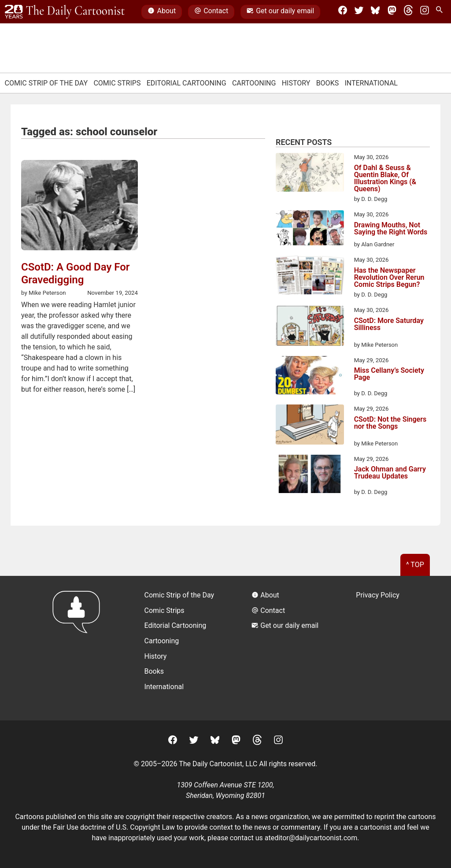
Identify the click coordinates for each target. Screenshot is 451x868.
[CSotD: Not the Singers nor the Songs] (310, 426)
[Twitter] (359, 12)
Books (328, 83)
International (371, 83)
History (296, 83)
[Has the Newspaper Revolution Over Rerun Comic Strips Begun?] (310, 276)
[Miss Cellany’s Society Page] (310, 377)
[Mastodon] (392, 12)
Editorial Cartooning (187, 83)
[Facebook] (343, 12)
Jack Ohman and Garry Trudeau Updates (390, 473)
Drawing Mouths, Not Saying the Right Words (391, 229)
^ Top (415, 565)
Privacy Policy (378, 595)
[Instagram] (425, 12)
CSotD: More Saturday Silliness (389, 325)
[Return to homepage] (79, 648)
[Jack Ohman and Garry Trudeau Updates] (310, 475)
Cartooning (254, 83)
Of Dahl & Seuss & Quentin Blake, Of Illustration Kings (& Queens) (385, 178)
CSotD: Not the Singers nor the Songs (390, 423)
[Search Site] (441, 12)
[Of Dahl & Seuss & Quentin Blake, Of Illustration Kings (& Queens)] (310, 174)
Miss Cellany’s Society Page (389, 374)
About (162, 12)
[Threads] (408, 12)
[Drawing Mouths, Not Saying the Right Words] (310, 229)
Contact (211, 12)
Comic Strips (117, 83)
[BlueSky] (375, 12)
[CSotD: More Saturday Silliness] (310, 327)
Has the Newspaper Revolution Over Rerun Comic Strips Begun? (389, 278)
